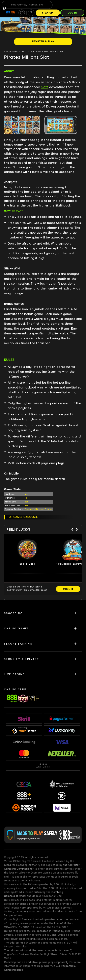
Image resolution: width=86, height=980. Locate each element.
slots (45, 87)
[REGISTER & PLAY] (43, 41)
